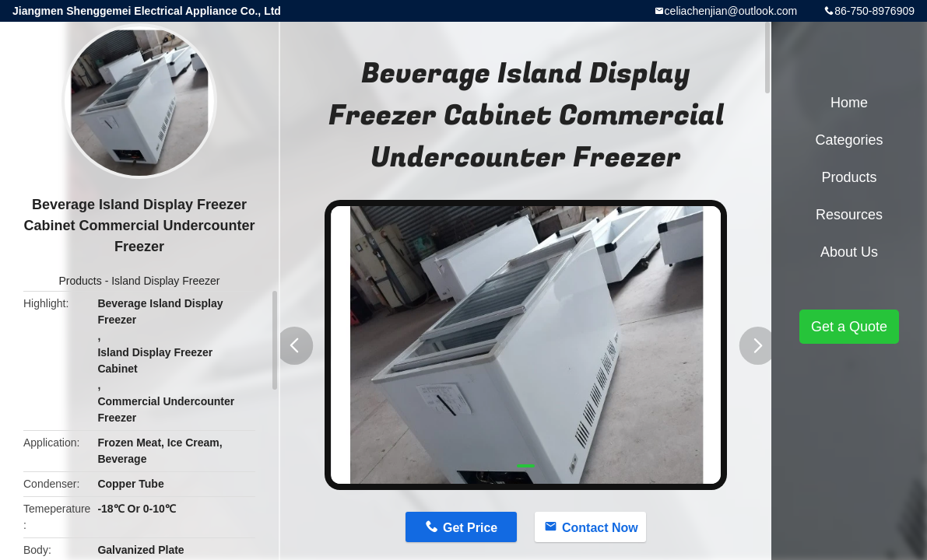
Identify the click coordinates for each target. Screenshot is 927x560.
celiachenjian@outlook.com (731, 11)
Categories (849, 140)
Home (849, 103)
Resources (849, 215)
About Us (849, 252)
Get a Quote (849, 327)
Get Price (470, 528)
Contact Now (600, 528)
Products (81, 281)
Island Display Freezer (165, 281)
